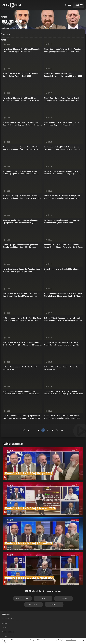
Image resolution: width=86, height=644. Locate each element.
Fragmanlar (14, 581)
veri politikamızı (71, 640)
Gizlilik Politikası (8, 618)
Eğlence (72, 581)
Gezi (33, 581)
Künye (4, 613)
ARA (68, 5)
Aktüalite (7, 25)
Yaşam (53, 581)
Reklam (4, 608)
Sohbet (44, 588)
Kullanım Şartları (8, 602)
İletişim (4, 623)
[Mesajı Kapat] (84, 641)
